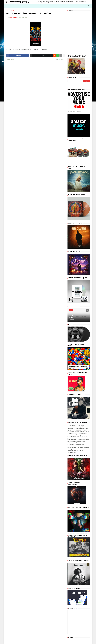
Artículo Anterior (11, 59)
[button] (88, 6)
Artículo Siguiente (60, 59)
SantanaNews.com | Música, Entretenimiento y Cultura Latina (19, 2)
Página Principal (10, 10)
